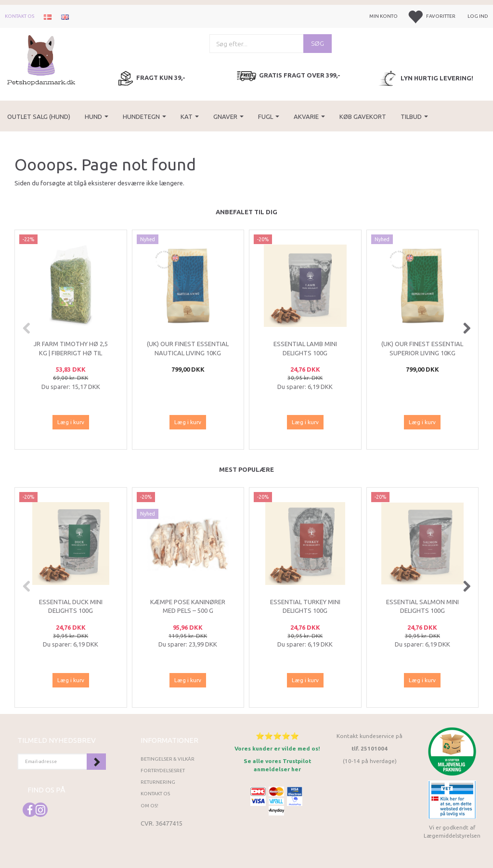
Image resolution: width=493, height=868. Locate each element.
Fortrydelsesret (163, 771)
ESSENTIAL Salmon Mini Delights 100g (422, 606)
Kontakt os (19, 16)
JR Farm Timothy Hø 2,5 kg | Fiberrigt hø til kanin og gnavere (71, 353)
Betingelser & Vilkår (168, 759)
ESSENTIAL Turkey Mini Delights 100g (305, 606)
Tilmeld (96, 762)
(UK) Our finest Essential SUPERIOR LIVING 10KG (422, 348)
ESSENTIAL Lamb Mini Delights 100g (305, 348)
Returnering (158, 782)
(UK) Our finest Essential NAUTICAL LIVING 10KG (188, 348)
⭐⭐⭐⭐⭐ (277, 736)
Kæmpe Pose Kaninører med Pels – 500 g (188, 606)
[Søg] (318, 44)
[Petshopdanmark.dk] (41, 59)
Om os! (149, 806)
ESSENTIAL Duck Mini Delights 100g (71, 606)
